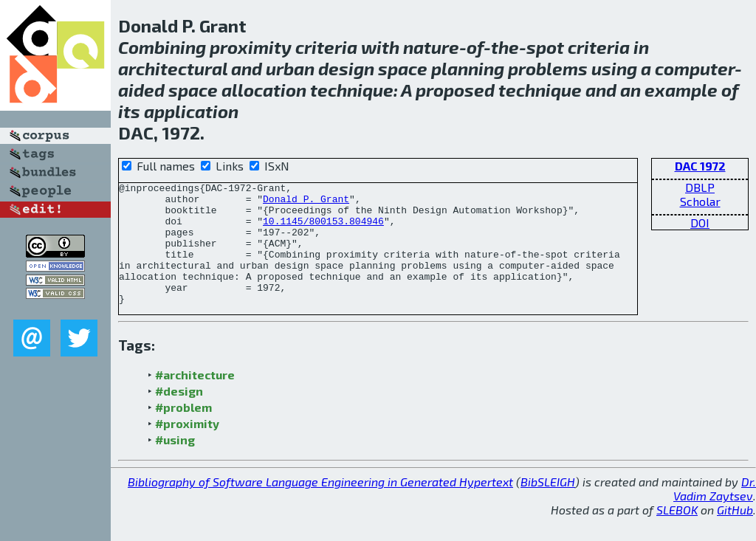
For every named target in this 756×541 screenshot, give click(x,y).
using (614, 68)
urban (290, 68)
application (191, 111)
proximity (251, 47)
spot (545, 47)
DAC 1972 (700, 166)
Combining (162, 47)
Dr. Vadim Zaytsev (715, 513)
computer (695, 68)
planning (468, 68)
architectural (173, 68)
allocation (264, 90)
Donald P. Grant (306, 203)
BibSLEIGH (548, 506)
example (681, 90)
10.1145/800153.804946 (323, 230)
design (346, 68)
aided (141, 90)
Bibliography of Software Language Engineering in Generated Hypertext (320, 506)
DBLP (700, 187)
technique (352, 90)
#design (179, 415)
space (403, 68)
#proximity (187, 448)
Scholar (700, 201)
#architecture (195, 399)
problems (548, 68)
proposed (455, 90)
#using (175, 464)
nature (431, 47)
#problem (183, 431)
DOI (700, 223)
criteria (326, 47)
